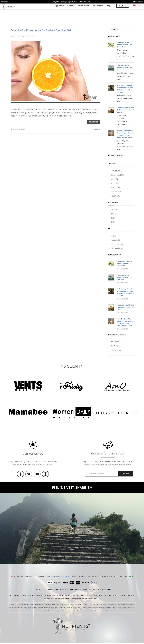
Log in (113, 237)
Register (140, 2)
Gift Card (114, 343)
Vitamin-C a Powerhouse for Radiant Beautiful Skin (42, 32)
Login (134, 2)
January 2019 (116, 172)
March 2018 (115, 189)
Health (113, 219)
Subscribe (125, 475)
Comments (117, 245)
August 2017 (116, 193)
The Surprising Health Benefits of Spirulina (124, 69)
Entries (115, 241)
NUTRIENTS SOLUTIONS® (61, 578)
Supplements (116, 351)
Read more (93, 123)
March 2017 (115, 197)
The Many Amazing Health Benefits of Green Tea (124, 46)
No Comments (96, 131)
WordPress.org (117, 250)
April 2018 (114, 185)
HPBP (113, 223)
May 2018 (115, 180)
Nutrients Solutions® (28, 38)
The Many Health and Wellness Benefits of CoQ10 (125, 111)
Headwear (115, 347)
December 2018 (117, 176)
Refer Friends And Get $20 (83, 2)
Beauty (23, 131)
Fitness (114, 215)
